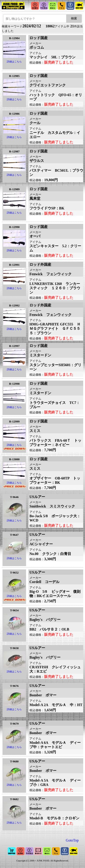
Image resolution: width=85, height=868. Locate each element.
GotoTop (72, 840)
